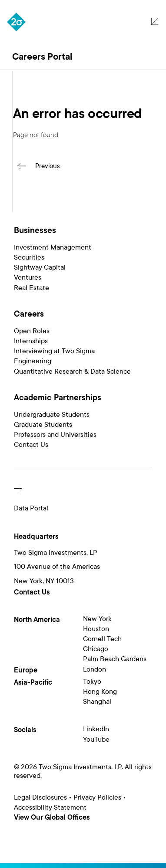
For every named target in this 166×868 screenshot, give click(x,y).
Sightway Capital (40, 267)
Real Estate (32, 288)
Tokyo (92, 682)
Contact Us (31, 445)
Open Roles (32, 331)
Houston (96, 629)
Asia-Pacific (33, 683)
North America (37, 620)
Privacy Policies (97, 797)
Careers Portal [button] (42, 57)
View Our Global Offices (52, 818)
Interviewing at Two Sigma (54, 351)
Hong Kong (100, 692)
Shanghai (97, 702)
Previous (48, 166)
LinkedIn (96, 729)
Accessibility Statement (50, 807)
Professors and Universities (55, 435)
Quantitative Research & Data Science (72, 372)
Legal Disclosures (40, 797)
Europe (26, 670)
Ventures (28, 277)
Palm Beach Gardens (115, 659)
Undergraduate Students (52, 415)
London (95, 669)
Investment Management (53, 247)
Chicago (96, 649)
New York (97, 619)
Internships (31, 341)
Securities (29, 257)
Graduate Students (43, 425)
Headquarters (36, 537)
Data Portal (31, 508)
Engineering (33, 361)
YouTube (96, 740)
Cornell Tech (102, 639)
